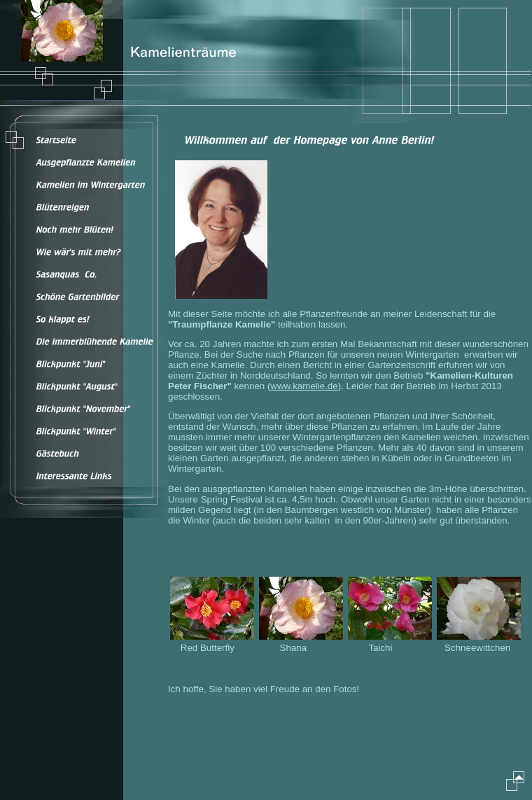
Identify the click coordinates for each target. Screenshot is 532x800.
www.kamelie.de (304, 386)
